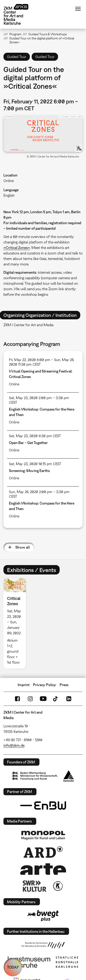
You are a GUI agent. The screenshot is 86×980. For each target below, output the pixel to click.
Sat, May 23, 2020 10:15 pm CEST (35, 464)
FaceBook (17, 699)
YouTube (43, 699)
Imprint (24, 685)
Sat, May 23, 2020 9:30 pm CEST (35, 436)
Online (9, 181)
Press (64, 685)
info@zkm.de (14, 745)
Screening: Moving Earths (29, 471)
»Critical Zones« (17, 248)
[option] (17, 623)
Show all (23, 547)
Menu (78, 9)
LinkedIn (69, 699)
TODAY (13, 967)
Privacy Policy (45, 685)
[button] (43, 134)
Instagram (30, 699)
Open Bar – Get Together (28, 443)
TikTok (56, 699)
